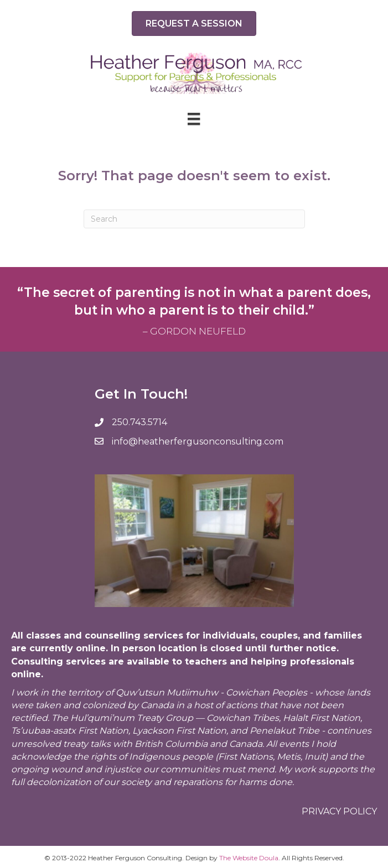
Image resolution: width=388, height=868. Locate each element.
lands (358, 692)
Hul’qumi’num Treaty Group (132, 718)
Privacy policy (339, 811)
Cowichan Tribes (243, 718)
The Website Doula (249, 858)
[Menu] (194, 119)
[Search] (194, 219)
